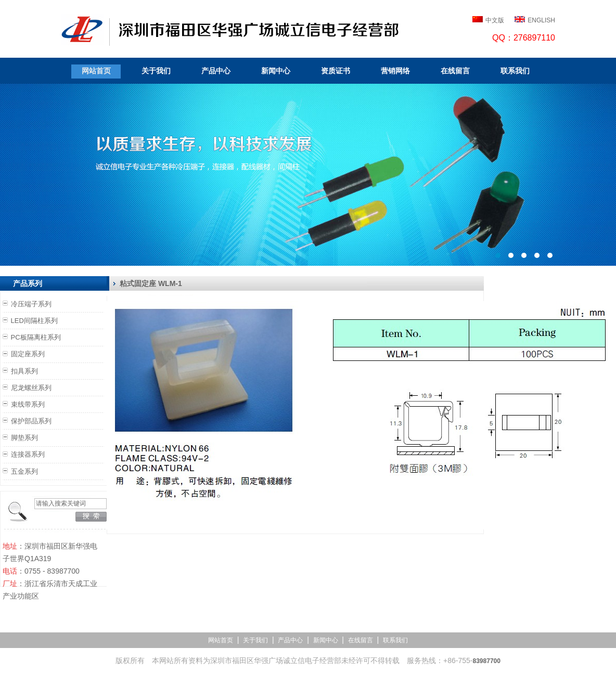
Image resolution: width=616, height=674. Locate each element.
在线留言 (455, 71)
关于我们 (156, 71)
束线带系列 (28, 404)
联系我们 (515, 71)
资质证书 (336, 71)
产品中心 (216, 71)
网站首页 (96, 71)
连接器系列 (28, 454)
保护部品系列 (31, 421)
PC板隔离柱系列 (36, 337)
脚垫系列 (24, 438)
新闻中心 (276, 71)
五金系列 (24, 471)
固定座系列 (28, 354)
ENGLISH (541, 20)
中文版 (495, 20)
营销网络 (395, 71)
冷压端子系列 (31, 304)
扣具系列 (24, 371)
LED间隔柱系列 (34, 321)
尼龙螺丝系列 (31, 388)
